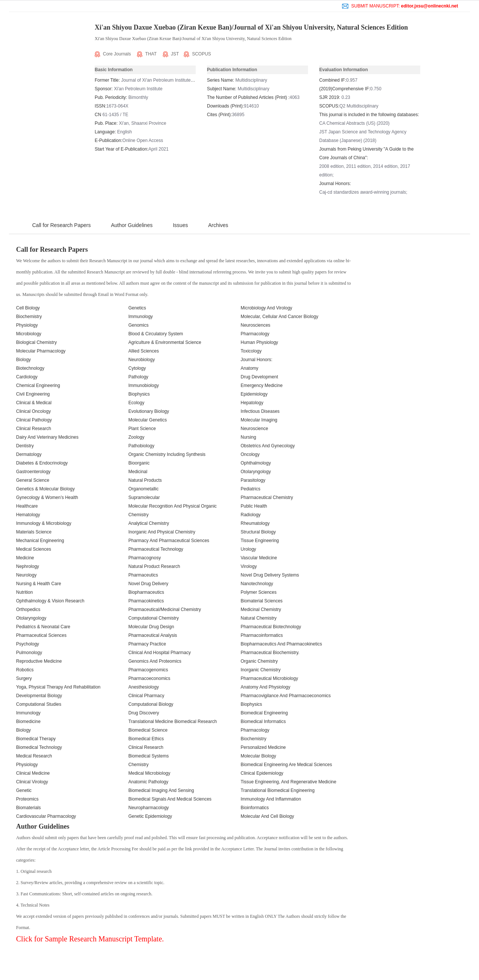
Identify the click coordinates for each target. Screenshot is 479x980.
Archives (218, 225)
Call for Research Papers (61, 225)
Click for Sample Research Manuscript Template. (90, 939)
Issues (180, 225)
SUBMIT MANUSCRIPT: (400, 6)
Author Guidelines (132, 225)
